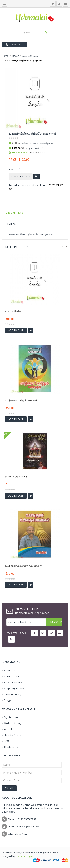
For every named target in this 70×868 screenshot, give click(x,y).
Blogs (6, 700)
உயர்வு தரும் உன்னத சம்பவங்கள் (23, 566)
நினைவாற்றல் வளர (16, 476)
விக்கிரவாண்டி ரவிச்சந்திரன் (38, 143)
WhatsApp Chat (18, 834)
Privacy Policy (12, 682)
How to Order (12, 735)
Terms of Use (12, 676)
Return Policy (11, 694)
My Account (10, 717)
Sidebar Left (14, 44)
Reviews (11, 224)
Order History (12, 723)
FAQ (5, 741)
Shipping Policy (13, 688)
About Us (9, 670)
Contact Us (10, 747)
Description (14, 212)
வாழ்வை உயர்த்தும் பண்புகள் (21, 400)
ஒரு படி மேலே (13, 311)
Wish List (9, 729)
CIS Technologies (24, 856)
